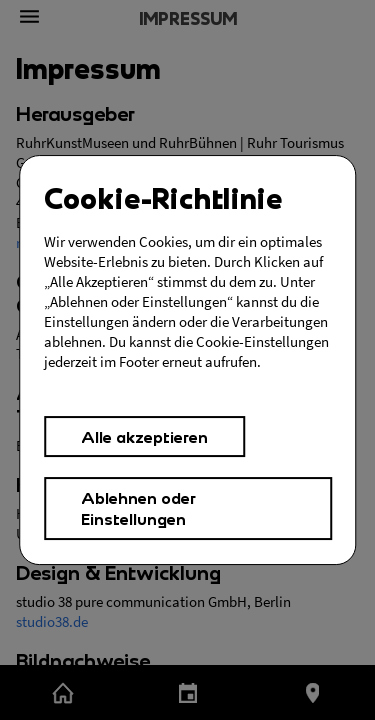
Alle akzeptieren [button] (144, 436)
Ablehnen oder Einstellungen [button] (138, 508)
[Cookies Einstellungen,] (188, 360)
